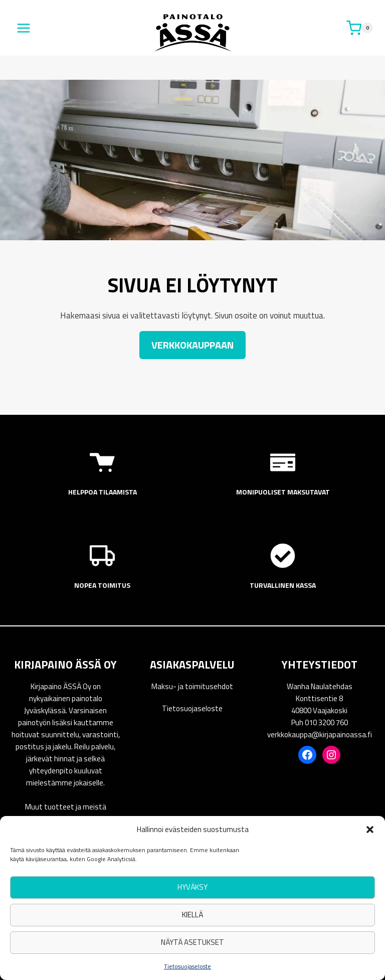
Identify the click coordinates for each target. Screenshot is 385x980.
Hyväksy (192, 887)
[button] (370, 830)
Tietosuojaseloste (187, 966)
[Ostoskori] (360, 28)
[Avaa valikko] (24, 28)
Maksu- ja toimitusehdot (192, 686)
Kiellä (192, 915)
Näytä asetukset (192, 942)
